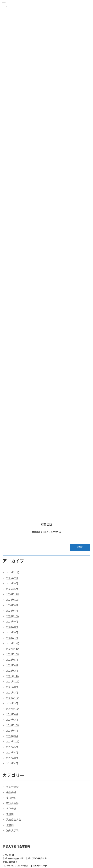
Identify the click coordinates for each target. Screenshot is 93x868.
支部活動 (11, 798)
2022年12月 (13, 643)
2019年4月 (12, 714)
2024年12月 (13, 594)
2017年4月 (12, 753)
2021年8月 (12, 687)
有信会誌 (11, 809)
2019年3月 (12, 720)
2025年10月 (13, 572)
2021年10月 (13, 682)
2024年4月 (12, 611)
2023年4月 (12, 638)
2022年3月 (12, 671)
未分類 (10, 814)
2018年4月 (12, 731)
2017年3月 (12, 758)
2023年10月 (13, 616)
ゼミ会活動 (12, 787)
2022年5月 (12, 660)
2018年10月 (13, 725)
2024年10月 (13, 600)
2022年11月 (13, 649)
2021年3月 (12, 693)
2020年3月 (12, 703)
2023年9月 (12, 622)
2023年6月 (12, 632)
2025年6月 (12, 583)
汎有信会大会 (14, 819)
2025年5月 (12, 589)
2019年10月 (13, 709)
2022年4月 (12, 665)
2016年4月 (12, 763)
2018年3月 (12, 736)
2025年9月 (12, 578)
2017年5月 (12, 747)
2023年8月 (12, 627)
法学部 (10, 825)
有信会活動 (12, 803)
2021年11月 (13, 676)
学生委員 (11, 792)
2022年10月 (13, 654)
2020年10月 (13, 698)
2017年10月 (13, 741)
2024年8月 (12, 605)
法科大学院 (12, 830)
